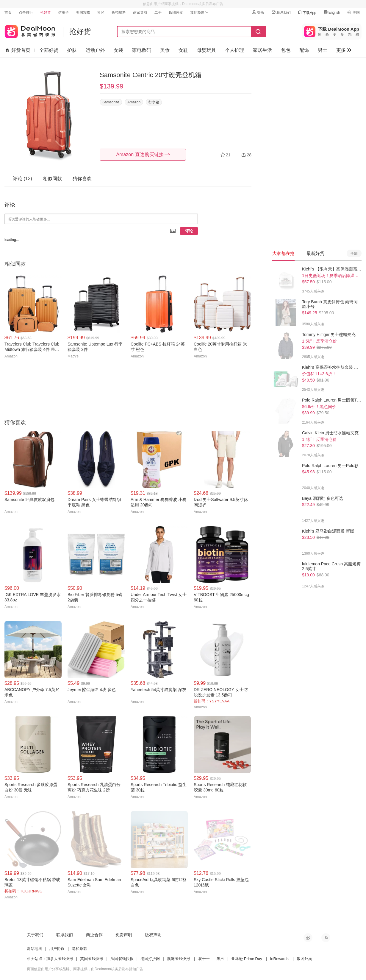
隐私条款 (79, 949)
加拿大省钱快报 (60, 959)
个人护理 (234, 50)
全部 (354, 253)
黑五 (220, 959)
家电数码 (142, 50)
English (332, 12)
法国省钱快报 (122, 959)
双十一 (204, 959)
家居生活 (262, 50)
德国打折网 (150, 959)
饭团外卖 (176, 13)
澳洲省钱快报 (179, 959)
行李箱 (154, 102)
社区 (101, 13)
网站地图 (35, 949)
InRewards (279, 959)
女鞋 (183, 50)
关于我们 (35, 935)
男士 (323, 50)
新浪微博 (308, 938)
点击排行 (26, 13)
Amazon (134, 102)
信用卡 (63, 13)
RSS (326, 938)
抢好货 (46, 13)
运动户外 (95, 50)
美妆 (165, 50)
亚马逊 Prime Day (247, 959)
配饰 (304, 50)
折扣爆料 (119, 13)
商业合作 (94, 935)
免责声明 (124, 935)
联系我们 (281, 12)
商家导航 (140, 13)
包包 (286, 50)
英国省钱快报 (92, 959)
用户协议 (57, 949)
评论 (189, 231)
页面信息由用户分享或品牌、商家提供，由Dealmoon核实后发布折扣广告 (85, 969)
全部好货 (49, 50)
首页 (8, 13)
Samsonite (111, 102)
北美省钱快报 (30, 30)
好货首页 (18, 50)
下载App (307, 13)
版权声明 (153, 935)
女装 (118, 50)
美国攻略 (83, 13)
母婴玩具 (207, 50)
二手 (158, 13)
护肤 (72, 50)
